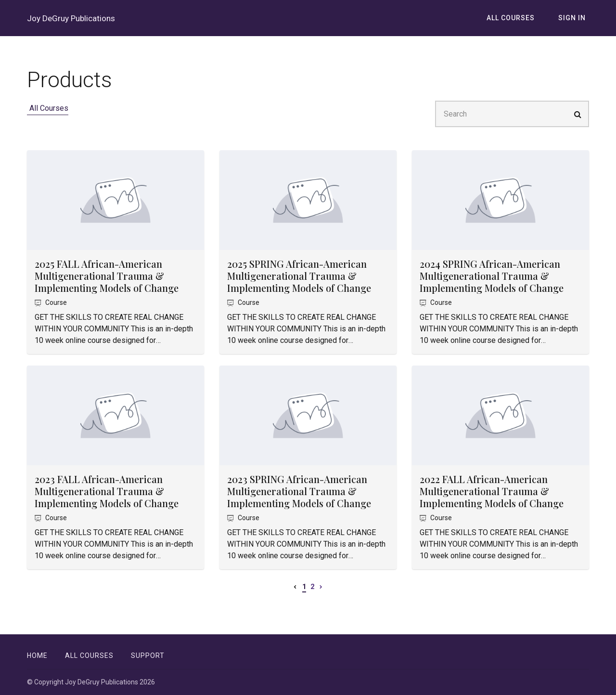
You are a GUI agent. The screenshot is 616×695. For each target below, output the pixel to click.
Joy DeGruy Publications (51, 24)
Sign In (575, 24)
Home (37, 656)
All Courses (520, 24)
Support (148, 656)
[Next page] (321, 598)
